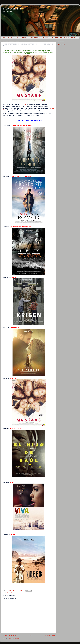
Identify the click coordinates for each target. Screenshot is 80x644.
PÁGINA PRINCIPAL (7, 38)
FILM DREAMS (12, 9)
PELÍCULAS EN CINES (35, 38)
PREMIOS (67, 38)
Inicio (30, 635)
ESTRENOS (74, 38)
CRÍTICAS (24, 38)
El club (24, 104)
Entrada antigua (50, 635)
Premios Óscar (11, 593)
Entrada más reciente (9, 635)
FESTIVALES (59, 38)
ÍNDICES (17, 38)
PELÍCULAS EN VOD (48, 38)
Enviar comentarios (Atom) (15, 638)
